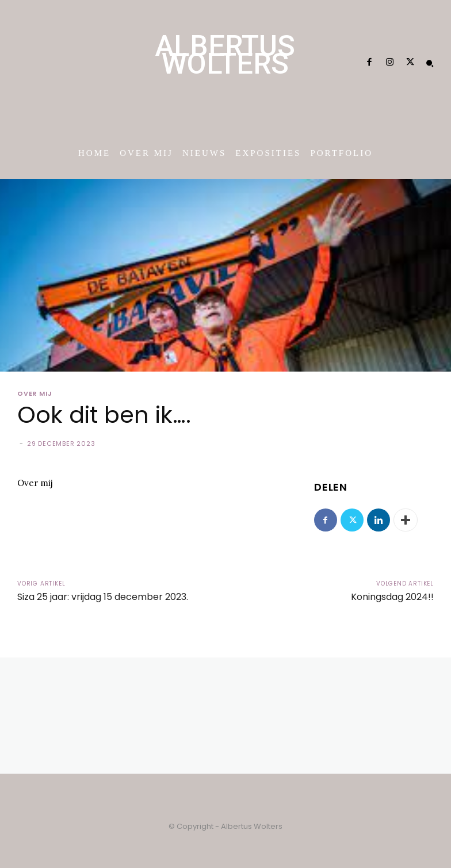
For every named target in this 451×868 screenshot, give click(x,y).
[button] (430, 63)
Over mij (35, 394)
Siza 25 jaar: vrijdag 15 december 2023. (103, 597)
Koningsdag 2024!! (392, 597)
